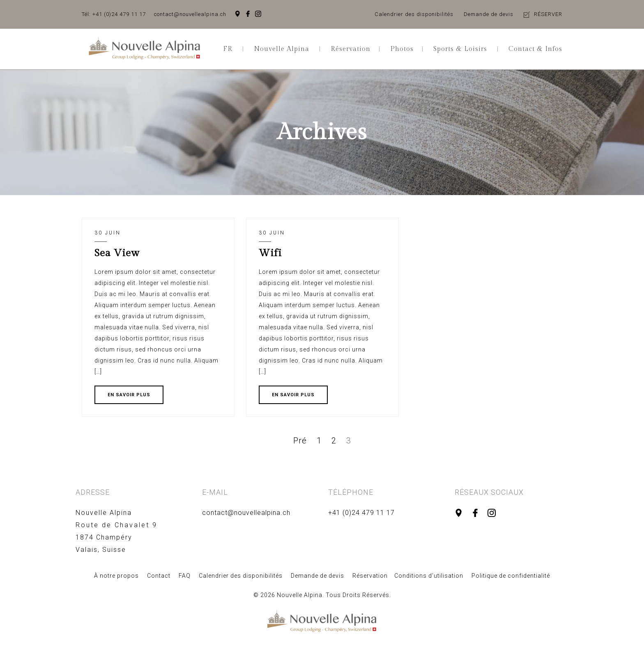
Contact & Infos (535, 49)
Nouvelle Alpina (282, 49)
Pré (300, 441)
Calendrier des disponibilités (414, 14)
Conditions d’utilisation (429, 576)
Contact (159, 576)
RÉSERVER (548, 14)
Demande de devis (489, 14)
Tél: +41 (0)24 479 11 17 (114, 14)
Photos (402, 49)
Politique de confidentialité (511, 576)
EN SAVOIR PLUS (129, 395)
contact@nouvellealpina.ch (190, 14)
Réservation (351, 49)
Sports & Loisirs (460, 49)
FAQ (185, 576)
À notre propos (116, 576)
